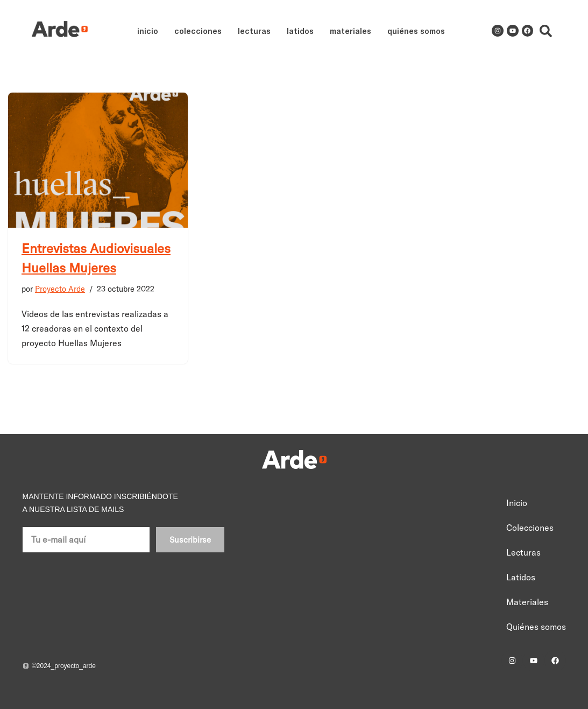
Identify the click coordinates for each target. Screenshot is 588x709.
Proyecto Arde (60, 289)
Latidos (300, 31)
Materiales (350, 31)
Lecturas (254, 31)
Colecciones (198, 31)
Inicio (148, 31)
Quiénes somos (416, 31)
